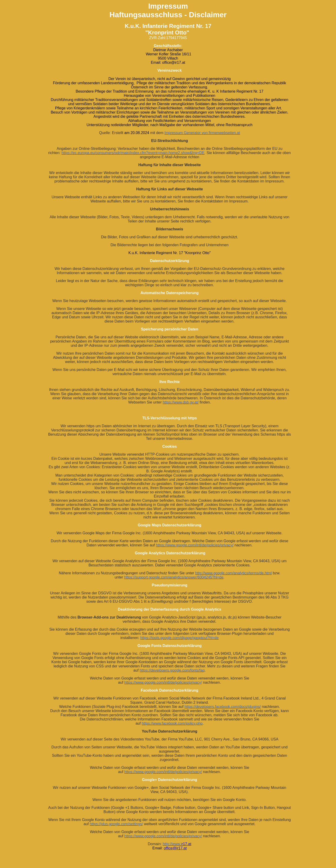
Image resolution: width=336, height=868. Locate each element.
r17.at (186, 844)
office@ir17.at (175, 848)
